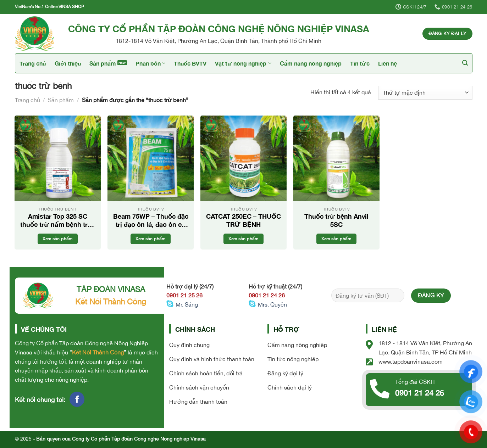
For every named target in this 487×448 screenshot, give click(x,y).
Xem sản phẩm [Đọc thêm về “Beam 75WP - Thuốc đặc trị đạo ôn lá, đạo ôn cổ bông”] (150, 239)
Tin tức (360, 63)
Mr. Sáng (187, 304)
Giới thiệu (68, 63)
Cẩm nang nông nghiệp (311, 63)
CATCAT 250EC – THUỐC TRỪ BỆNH (243, 220)
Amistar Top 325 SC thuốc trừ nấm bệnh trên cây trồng (58, 221)
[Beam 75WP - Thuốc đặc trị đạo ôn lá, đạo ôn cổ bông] (150, 158)
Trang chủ (33, 63)
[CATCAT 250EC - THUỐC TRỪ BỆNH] (243, 158)
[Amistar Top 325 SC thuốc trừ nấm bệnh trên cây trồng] (57, 158)
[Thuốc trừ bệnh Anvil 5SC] (336, 158)
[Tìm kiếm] (465, 63)
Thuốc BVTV (190, 63)
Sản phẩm (103, 63)
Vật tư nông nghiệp (243, 63)
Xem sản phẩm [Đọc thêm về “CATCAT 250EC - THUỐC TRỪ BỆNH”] (243, 239)
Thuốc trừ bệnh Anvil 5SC (336, 220)
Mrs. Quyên (272, 304)
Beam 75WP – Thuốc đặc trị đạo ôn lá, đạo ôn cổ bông (151, 221)
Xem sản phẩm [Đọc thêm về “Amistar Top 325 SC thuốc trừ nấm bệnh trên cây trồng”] (57, 239)
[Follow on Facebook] (77, 399)
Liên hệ (388, 63)
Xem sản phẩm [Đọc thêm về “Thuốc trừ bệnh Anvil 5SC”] (336, 239)
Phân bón (150, 63)
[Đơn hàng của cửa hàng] (425, 93)
